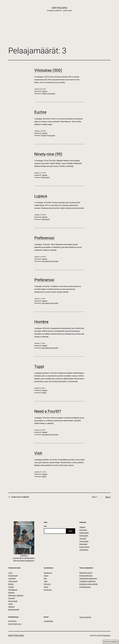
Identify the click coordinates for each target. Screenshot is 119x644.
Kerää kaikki (83, 544)
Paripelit (44, 94)
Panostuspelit (84, 541)
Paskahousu (48, 573)
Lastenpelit (12, 578)
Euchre (40, 112)
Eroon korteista (84, 547)
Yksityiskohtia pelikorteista (88, 578)
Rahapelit (11, 593)
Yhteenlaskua (84, 550)
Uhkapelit (11, 607)
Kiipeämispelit (84, 533)
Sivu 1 (95, 497)
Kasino (46, 576)
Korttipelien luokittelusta (87, 581)
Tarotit (10, 604)
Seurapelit (12, 598)
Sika (45, 578)
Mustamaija (48, 590)
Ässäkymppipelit (14, 610)
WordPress (107, 636)
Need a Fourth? (48, 411)
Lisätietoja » (24, 556)
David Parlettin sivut (15, 624)
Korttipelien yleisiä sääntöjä (88, 584)
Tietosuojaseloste (85, 617)
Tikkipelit (45, 91)
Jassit (10, 573)
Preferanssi (44, 280)
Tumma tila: (111, 642)
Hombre (41, 322)
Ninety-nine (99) (48, 154)
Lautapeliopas (48, 621)
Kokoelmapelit (13, 576)
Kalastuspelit (84, 536)
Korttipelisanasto (85, 587)
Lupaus (41, 196)
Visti (38, 453)
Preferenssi (44, 238)
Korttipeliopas (60, 8)
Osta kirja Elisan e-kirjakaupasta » (24, 558)
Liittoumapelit (46, 261)
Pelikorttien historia (86, 573)
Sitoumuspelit (51, 94)
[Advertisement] (59, 32)
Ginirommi (47, 584)
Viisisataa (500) (48, 70)
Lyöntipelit (83, 539)
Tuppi (39, 367)
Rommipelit (83, 530)
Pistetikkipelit (13, 590)
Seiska (46, 587)
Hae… (46, 526)
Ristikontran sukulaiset (16, 595)
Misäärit (11, 584)
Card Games (12, 621)
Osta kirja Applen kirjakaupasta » (24, 561)
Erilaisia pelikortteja (86, 576)
